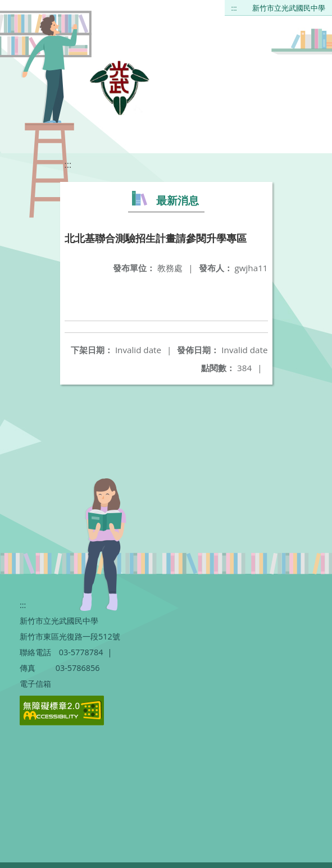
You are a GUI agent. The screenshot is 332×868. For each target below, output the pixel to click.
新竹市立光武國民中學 (289, 8)
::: (234, 8)
